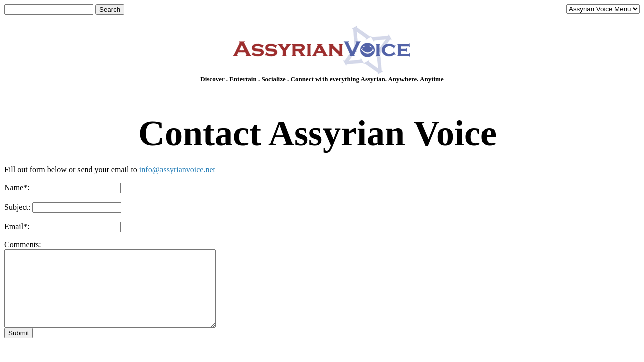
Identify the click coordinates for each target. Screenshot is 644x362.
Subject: (17, 207)
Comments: (23, 245)
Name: (17, 187)
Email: (17, 227)
